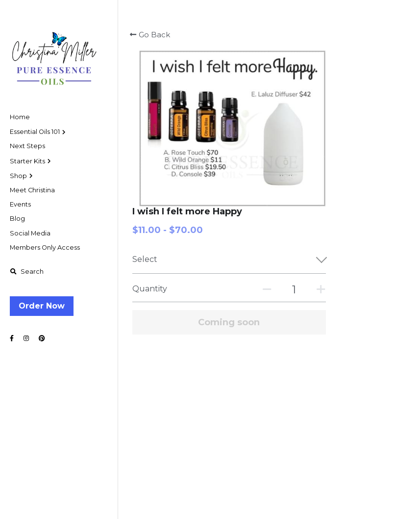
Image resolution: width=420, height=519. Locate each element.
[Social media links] (12, 339)
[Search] (27, 272)
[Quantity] (340, 133)
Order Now (42, 306)
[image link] (54, 53)
